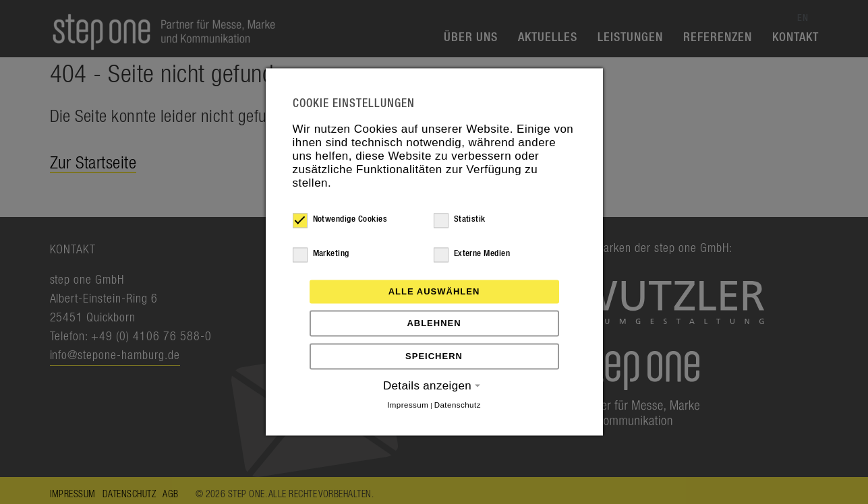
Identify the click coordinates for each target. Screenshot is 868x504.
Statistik (460, 220)
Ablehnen (434, 323)
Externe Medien (472, 254)
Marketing (321, 254)
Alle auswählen (434, 291)
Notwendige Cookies (340, 220)
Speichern (434, 356)
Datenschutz (458, 405)
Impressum (408, 405)
